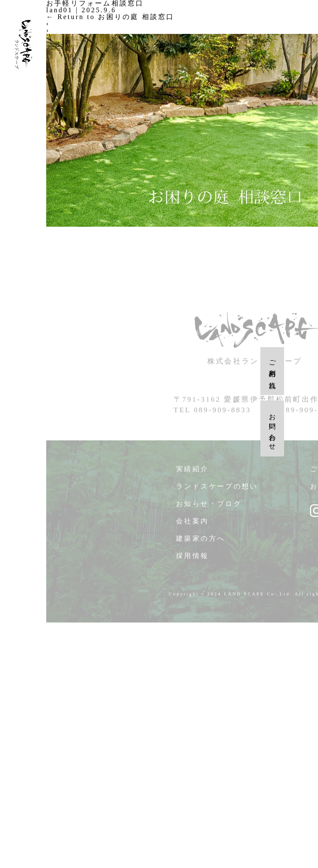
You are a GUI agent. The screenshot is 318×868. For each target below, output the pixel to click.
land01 (60, 10)
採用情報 (192, 561)
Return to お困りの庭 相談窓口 (110, 17)
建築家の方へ (201, 544)
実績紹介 (192, 474)
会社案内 (192, 526)
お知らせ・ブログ (209, 509)
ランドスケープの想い (217, 491)
